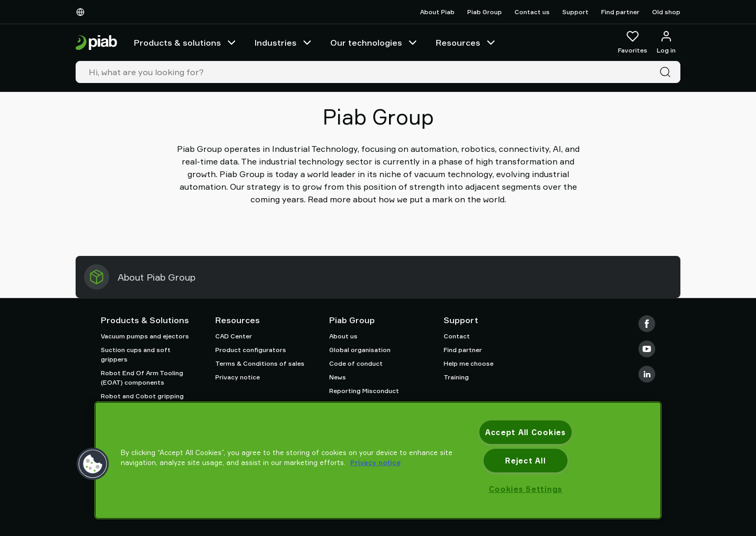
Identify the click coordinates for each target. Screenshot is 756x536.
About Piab (437, 12)
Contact (457, 336)
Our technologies (375, 43)
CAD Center (234, 336)
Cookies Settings (526, 489)
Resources (466, 43)
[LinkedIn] (647, 374)
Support (575, 12)
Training (456, 377)
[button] (93, 464)
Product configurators (251, 350)
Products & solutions (186, 43)
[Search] (667, 72)
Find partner (620, 12)
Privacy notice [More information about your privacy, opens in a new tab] (375, 462)
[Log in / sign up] (666, 43)
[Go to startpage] (96, 43)
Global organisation (360, 350)
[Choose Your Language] (82, 12)
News (338, 377)
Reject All (525, 461)
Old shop (666, 12)
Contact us (532, 12)
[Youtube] (647, 349)
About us (343, 336)
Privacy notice (238, 377)
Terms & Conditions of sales (260, 363)
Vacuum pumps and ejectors (145, 336)
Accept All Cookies (526, 432)
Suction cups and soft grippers (136, 354)
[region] (378, 460)
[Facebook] (647, 324)
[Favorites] (633, 43)
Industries (284, 43)
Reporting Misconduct (364, 391)
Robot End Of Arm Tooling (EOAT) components (142, 378)
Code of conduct (356, 363)
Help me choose (469, 363)
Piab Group (485, 12)
